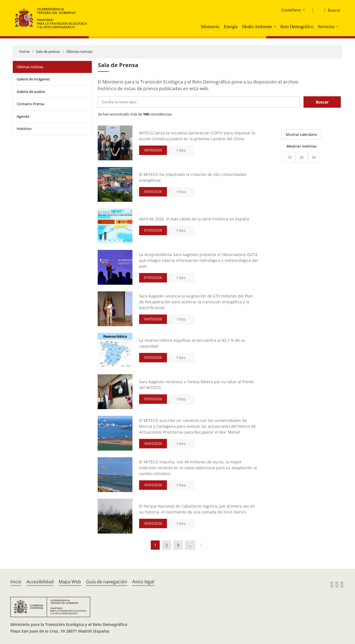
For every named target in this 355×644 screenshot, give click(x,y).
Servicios (326, 27)
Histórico (24, 129)
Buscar (322, 102)
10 (289, 157)
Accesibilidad (40, 582)
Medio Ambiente (257, 27)
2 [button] (167, 545)
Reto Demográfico (297, 27)
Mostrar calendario (301, 134)
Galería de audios (31, 92)
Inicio (16, 582)
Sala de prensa (48, 51)
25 (302, 157)
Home (24, 51)
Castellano (291, 10)
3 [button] (178, 545)
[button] (276, 26)
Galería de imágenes (33, 79)
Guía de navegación (107, 582)
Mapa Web (70, 582)
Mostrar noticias (301, 146)
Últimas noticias (79, 51)
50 (314, 157)
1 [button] (155, 545)
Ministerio (210, 27)
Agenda (23, 116)
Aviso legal (143, 582)
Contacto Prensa (30, 104)
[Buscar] (330, 10)
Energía (230, 27)
